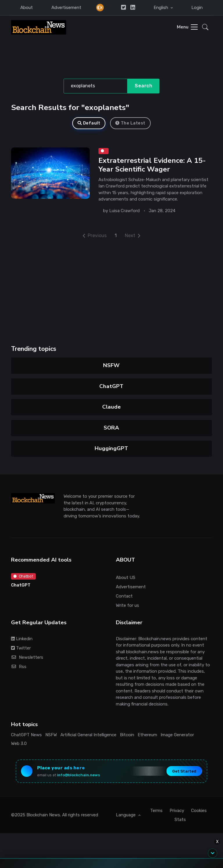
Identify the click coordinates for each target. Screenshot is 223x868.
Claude (111, 407)
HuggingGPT (112, 448)
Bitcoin (127, 735)
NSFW (112, 365)
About (27, 8)
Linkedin (22, 639)
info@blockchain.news (78, 775)
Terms (156, 811)
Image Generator (177, 735)
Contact (124, 596)
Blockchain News (43, 815)
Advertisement (66, 8)
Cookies (199, 811)
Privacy (177, 811)
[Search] (96, 86)
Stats (180, 820)
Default (89, 123)
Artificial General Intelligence (88, 735)
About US (126, 578)
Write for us (127, 605)
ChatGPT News (26, 735)
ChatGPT (112, 386)
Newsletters (27, 657)
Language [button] (126, 815)
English (161, 8)
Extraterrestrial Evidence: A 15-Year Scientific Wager (152, 165)
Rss (19, 667)
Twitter (21, 648)
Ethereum (147, 735)
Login (197, 8)
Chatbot (23, 576)
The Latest (130, 123)
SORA (112, 428)
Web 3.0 (19, 744)
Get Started (184, 771)
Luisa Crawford (124, 211)
